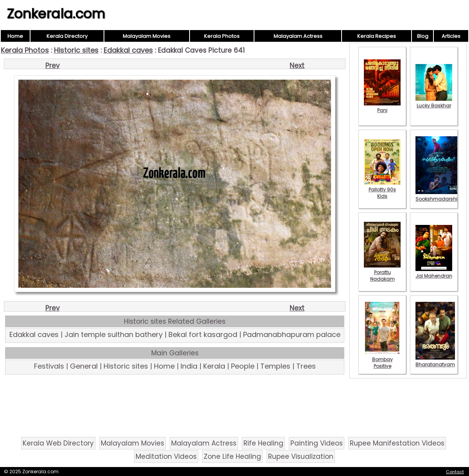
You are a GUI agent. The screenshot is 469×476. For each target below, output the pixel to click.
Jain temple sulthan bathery (114, 334)
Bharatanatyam (435, 361)
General (84, 366)
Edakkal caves (128, 50)
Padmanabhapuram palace (292, 334)
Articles (451, 36)
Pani (382, 107)
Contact (455, 472)
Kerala (214, 366)
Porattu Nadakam (382, 272)
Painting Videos (317, 443)
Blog (423, 36)
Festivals (49, 366)
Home (15, 36)
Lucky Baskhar (434, 102)
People (243, 366)
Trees (306, 366)
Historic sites (76, 50)
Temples (275, 366)
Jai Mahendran (434, 273)
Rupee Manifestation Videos (397, 443)
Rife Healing (263, 443)
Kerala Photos (222, 36)
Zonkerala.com (56, 14)
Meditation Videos (166, 456)
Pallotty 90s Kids (382, 190)
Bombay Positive (382, 359)
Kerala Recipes (377, 36)
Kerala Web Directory (58, 443)
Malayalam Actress (298, 36)
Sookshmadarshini (439, 196)
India (189, 366)
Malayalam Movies (147, 36)
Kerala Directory (67, 36)
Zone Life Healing (232, 456)
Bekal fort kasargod (203, 334)
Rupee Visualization (301, 456)
